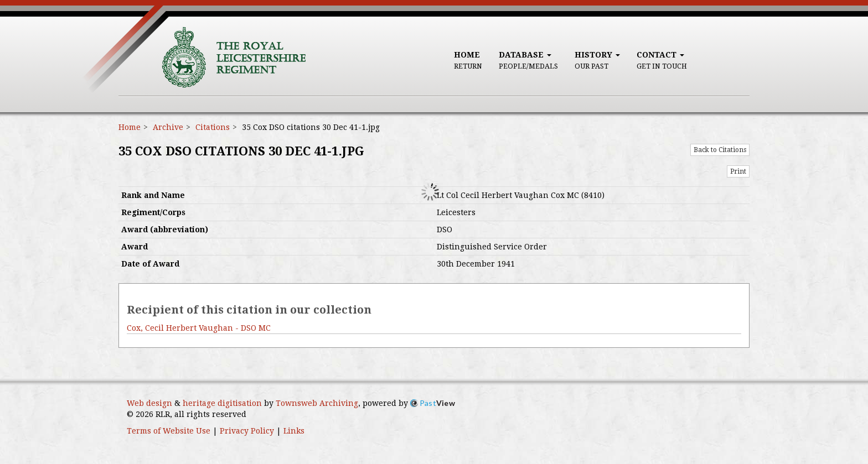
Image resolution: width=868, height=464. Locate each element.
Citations (213, 127)
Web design (149, 403)
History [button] (597, 60)
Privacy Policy (247, 431)
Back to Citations (720, 150)
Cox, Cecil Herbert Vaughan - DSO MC (199, 328)
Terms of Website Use (169, 431)
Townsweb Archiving (317, 403)
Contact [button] (662, 60)
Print (738, 171)
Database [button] (528, 60)
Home (468, 60)
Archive (168, 127)
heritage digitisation (222, 403)
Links (294, 431)
